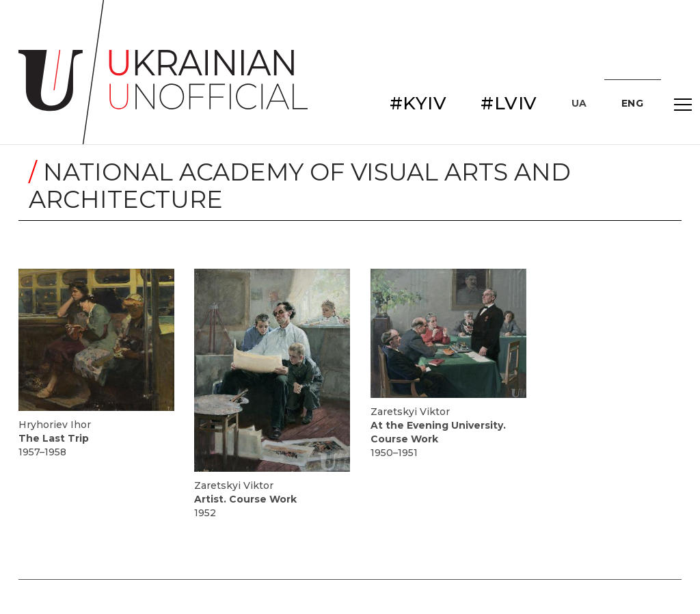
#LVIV (509, 103)
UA (579, 103)
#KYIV (418, 103)
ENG (633, 103)
